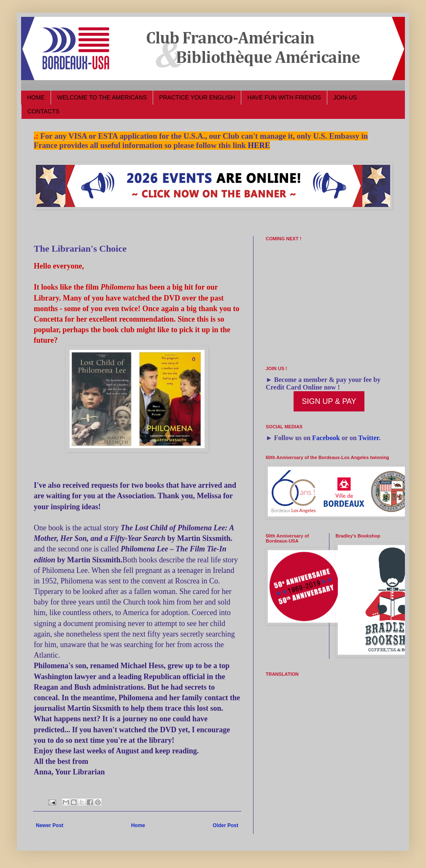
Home (138, 825)
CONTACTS (43, 111)
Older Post (225, 825)
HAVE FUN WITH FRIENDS (284, 97)
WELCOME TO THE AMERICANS (102, 97)
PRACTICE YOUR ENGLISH (197, 97)
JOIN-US (345, 97)
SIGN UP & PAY (329, 401)
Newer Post (50, 825)
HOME (36, 97)
